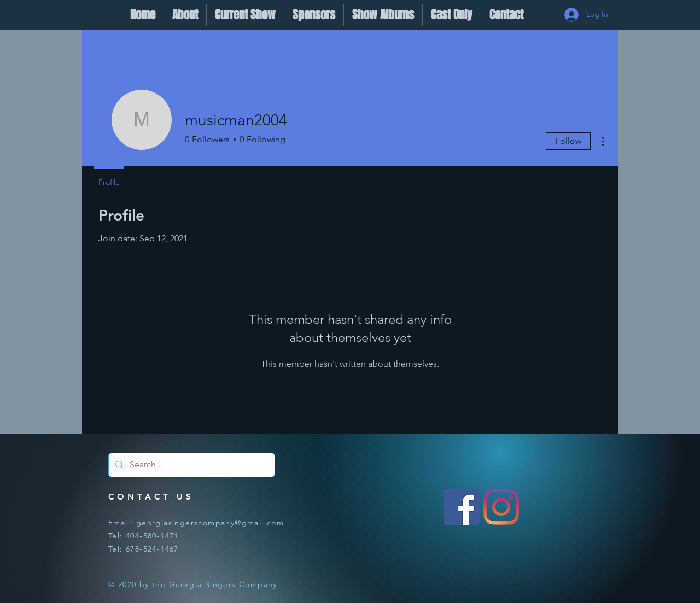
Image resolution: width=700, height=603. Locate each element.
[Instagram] (501, 507)
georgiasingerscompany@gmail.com (210, 523)
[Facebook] (462, 507)
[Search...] (191, 465)
